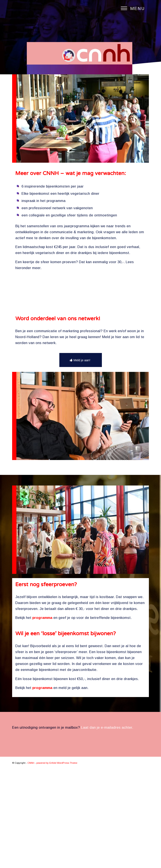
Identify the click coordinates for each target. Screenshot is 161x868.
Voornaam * (31, 320)
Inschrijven (79, 366)
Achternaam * (32, 334)
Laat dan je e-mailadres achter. (107, 826)
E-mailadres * (32, 348)
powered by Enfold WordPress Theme (57, 862)
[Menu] (131, 8)
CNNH (31, 862)
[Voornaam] (79, 327)
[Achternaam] (79, 341)
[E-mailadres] (79, 355)
